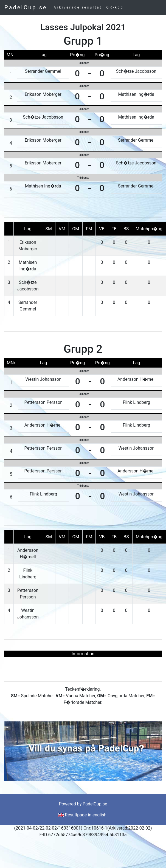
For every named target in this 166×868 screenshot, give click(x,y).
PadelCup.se (26, 7)
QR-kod (115, 7)
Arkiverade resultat (78, 7)
